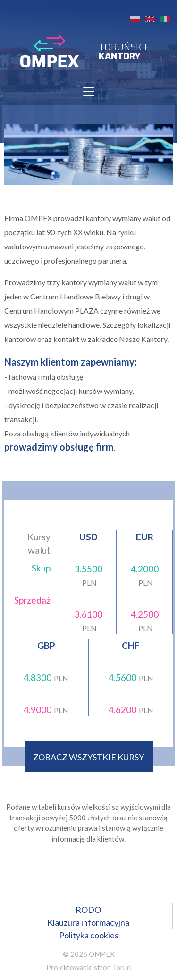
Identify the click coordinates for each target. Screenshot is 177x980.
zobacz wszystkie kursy (88, 757)
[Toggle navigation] (89, 92)
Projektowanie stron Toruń (88, 967)
